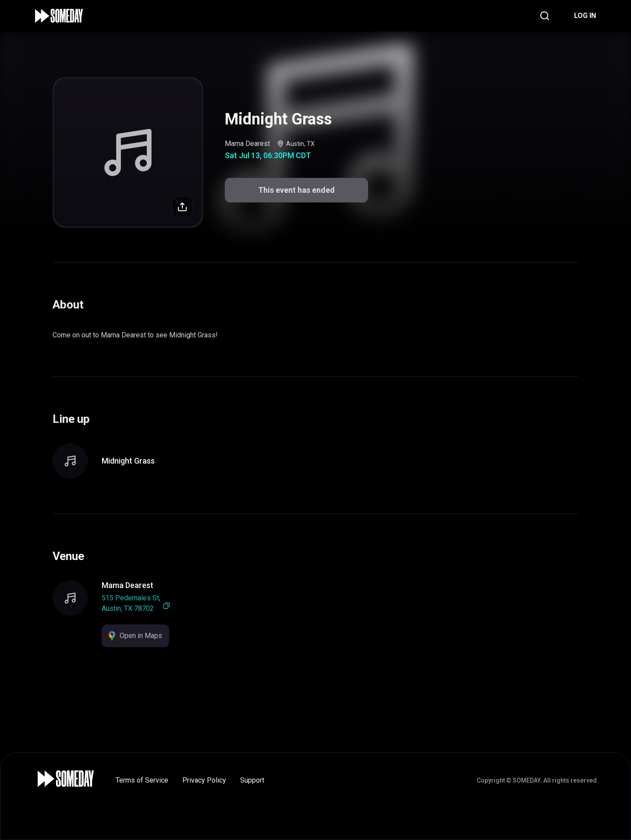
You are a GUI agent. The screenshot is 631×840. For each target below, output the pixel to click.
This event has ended (296, 190)
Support (252, 780)
